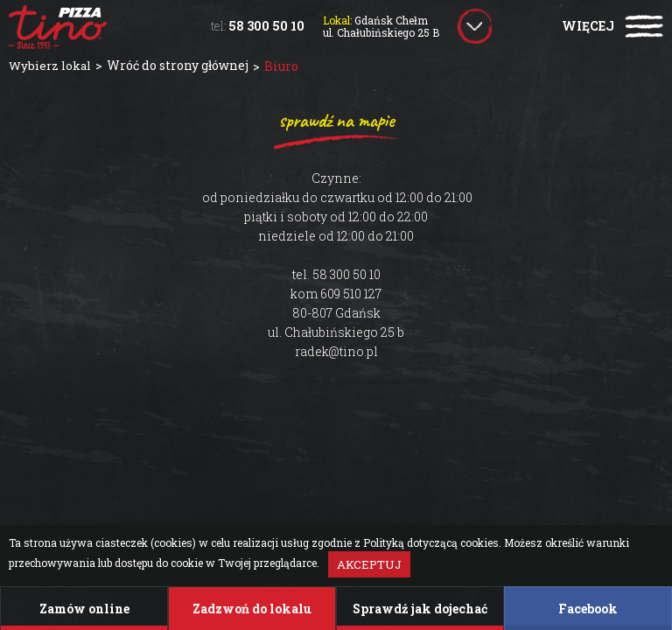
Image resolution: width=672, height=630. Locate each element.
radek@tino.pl (336, 351)
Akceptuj (369, 564)
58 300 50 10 (258, 26)
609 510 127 (351, 294)
